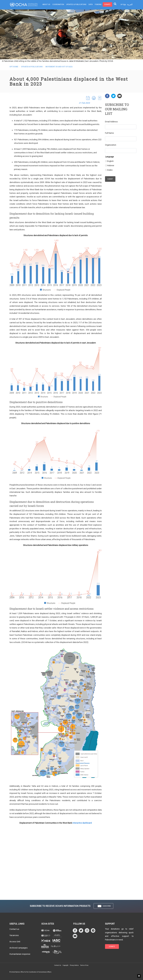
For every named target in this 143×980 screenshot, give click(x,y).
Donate (107, 4)
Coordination (58, 4)
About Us (46, 4)
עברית (123, 4)
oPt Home (14, 67)
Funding (98, 4)
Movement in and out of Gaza (59, 67)
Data (91, 4)
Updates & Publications (76, 4)
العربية (130, 4)
